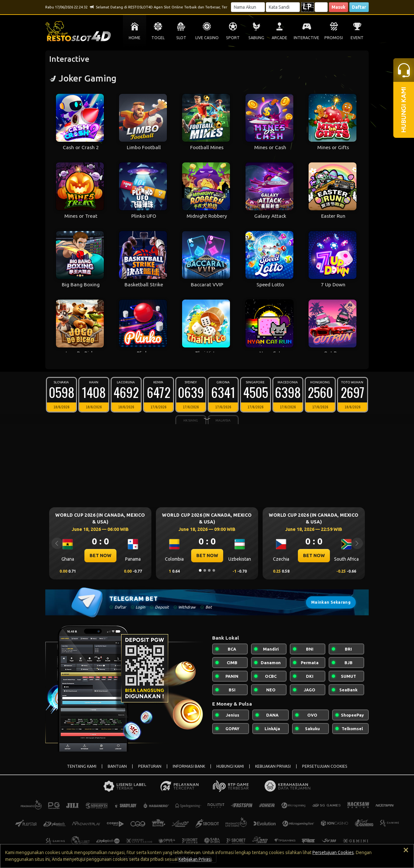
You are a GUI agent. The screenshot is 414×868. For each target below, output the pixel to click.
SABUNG (256, 38)
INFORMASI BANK (189, 766)
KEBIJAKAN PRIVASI (273, 766)
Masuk (338, 7)
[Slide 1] (200, 570)
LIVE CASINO (207, 38)
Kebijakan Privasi (195, 859)
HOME (135, 38)
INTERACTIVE (306, 38)
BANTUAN (117, 766)
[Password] (283, 7)
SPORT (233, 38)
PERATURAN (150, 766)
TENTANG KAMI (82, 766)
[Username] (248, 7)
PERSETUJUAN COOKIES (325, 766)
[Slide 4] (214, 570)
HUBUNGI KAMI (230, 766)
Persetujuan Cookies (333, 852)
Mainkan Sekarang (331, 602)
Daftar (359, 7)
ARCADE (279, 38)
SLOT (181, 38)
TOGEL (158, 38)
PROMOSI (334, 38)
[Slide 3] (209, 570)
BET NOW (100, 555)
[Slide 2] (205, 570)
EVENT (357, 38)
